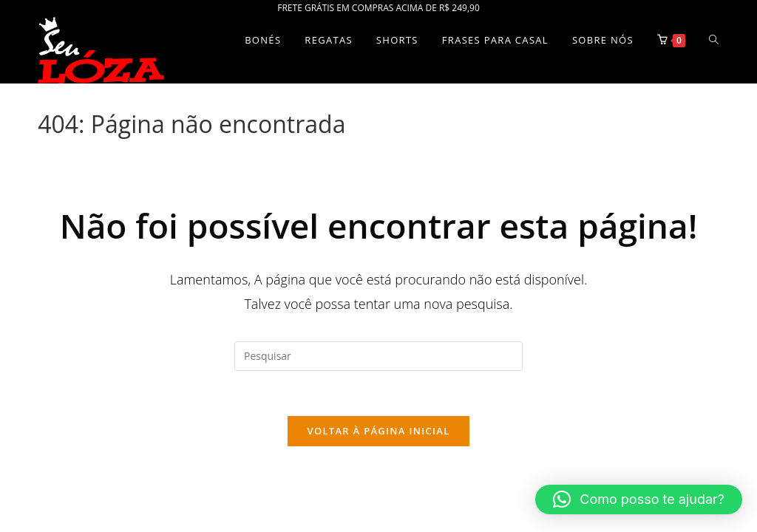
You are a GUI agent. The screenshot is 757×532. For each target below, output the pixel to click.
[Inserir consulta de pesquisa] (378, 356)
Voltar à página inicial (378, 431)
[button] (639, 499)
